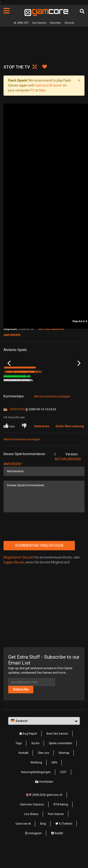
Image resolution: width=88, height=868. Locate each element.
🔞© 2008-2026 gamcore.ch (44, 814)
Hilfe (54, 781)
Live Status (31, 833)
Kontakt (23, 772)
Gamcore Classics (32, 823)
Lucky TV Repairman (58, 392)
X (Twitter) (64, 842)
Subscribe (21, 708)
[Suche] (82, 11)
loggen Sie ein (14, 581)
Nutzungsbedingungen (36, 791)
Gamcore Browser (49, 85)
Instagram (33, 852)
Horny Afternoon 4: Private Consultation (20, 393)
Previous (9, 373)
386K (51, 399)
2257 (63, 791)
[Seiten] (7, 11)
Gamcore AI (23, 842)
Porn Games (56, 833)
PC (33, 90)
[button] (44, 740)
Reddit (57, 852)
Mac (42, 90)
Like (9, 444)
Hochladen (44, 800)
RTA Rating (61, 823)
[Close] (79, 81)
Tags (19, 762)
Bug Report (28, 752)
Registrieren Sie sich (19, 576)
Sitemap (64, 772)
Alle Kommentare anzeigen (52, 415)
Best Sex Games (57, 752)
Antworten (42, 445)
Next (79, 373)
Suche (35, 762)
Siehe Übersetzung (70, 445)
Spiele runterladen (61, 762)
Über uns (44, 772)
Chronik (69, 23)
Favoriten (55, 23)
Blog (43, 842)
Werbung (36, 781)
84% (39, 399)
